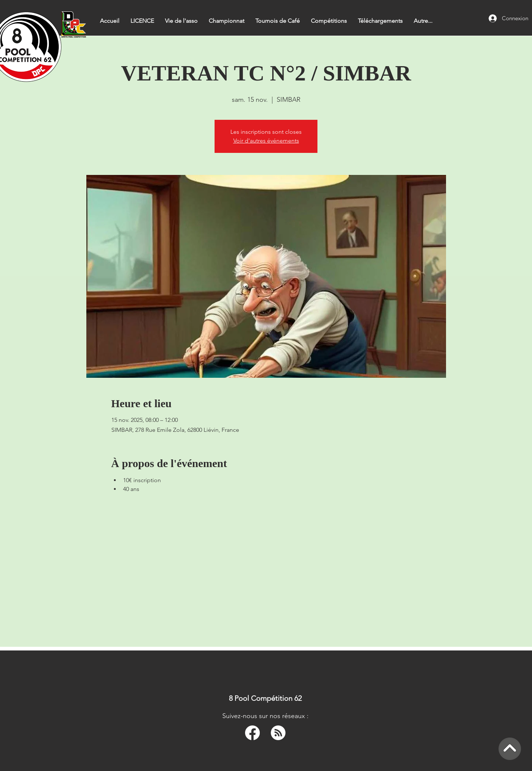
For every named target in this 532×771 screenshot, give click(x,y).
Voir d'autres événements (266, 141)
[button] (227, 21)
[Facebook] (252, 733)
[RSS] (278, 733)
